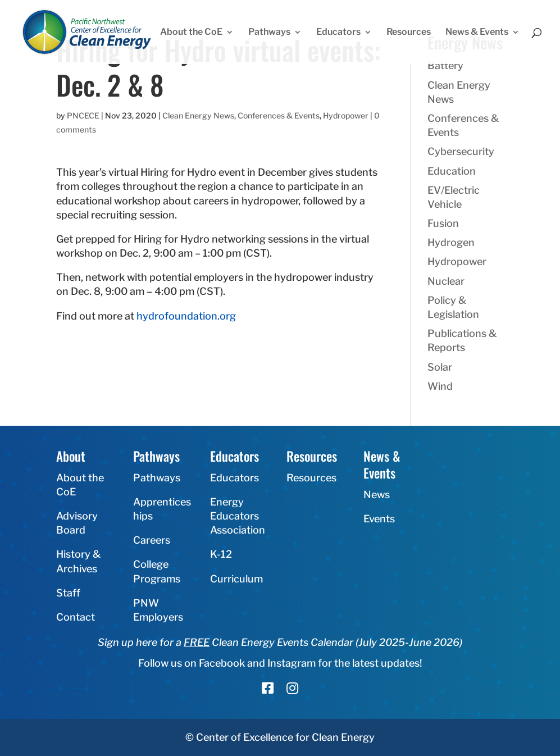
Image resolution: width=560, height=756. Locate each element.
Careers (152, 540)
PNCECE (83, 115)
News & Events (477, 33)
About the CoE (191, 33)
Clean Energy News (198, 115)
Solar (440, 367)
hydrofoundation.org (186, 316)
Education (452, 171)
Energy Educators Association (238, 516)
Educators (338, 33)
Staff (68, 593)
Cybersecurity (461, 151)
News (377, 495)
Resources (409, 33)
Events (379, 519)
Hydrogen (451, 242)
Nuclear (446, 281)
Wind (440, 386)
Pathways (269, 33)
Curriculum (236, 579)
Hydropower (346, 115)
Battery (445, 65)
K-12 (221, 554)
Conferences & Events (279, 115)
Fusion (443, 223)
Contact (76, 617)
